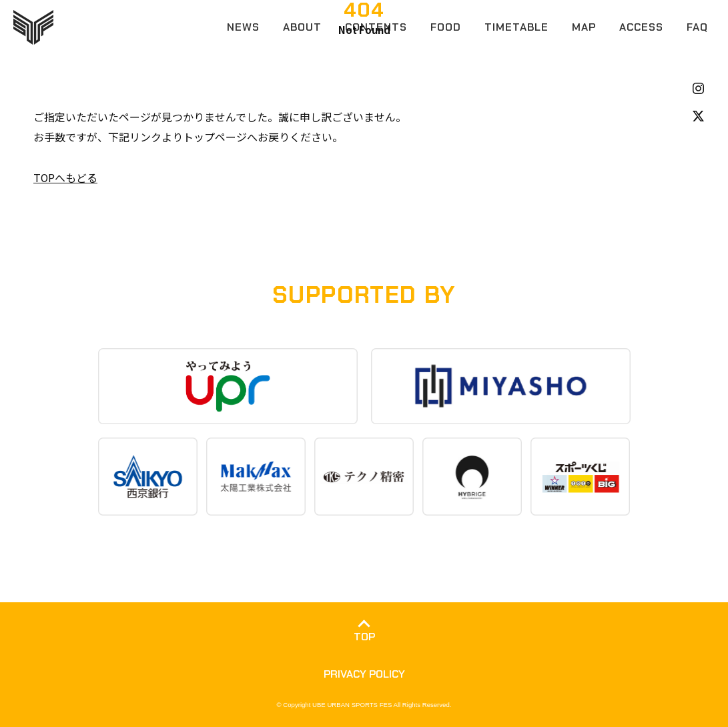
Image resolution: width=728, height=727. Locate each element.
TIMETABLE (516, 27)
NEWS (243, 27)
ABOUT (302, 27)
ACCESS (641, 27)
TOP (364, 636)
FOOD (446, 27)
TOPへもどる (66, 177)
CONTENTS (376, 27)
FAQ (697, 27)
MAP (584, 27)
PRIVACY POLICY (364, 673)
